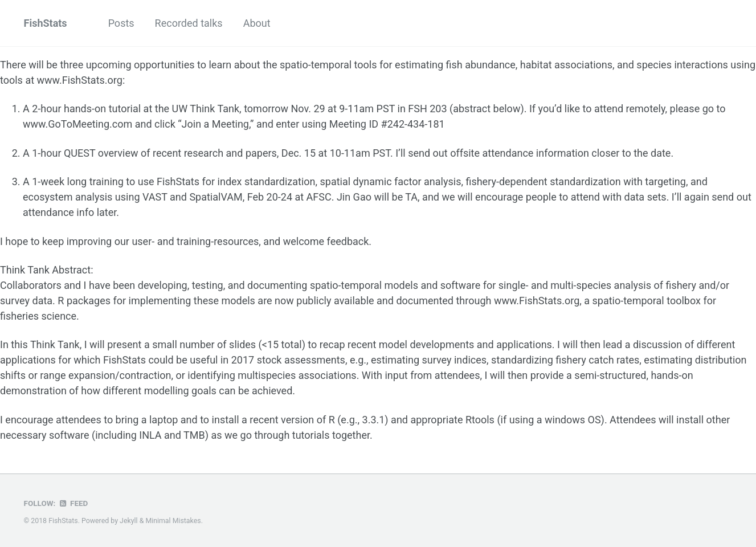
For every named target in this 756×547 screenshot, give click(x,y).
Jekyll (129, 521)
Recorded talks (189, 23)
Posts (121, 23)
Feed (73, 503)
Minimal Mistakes (173, 521)
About (257, 23)
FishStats (46, 23)
